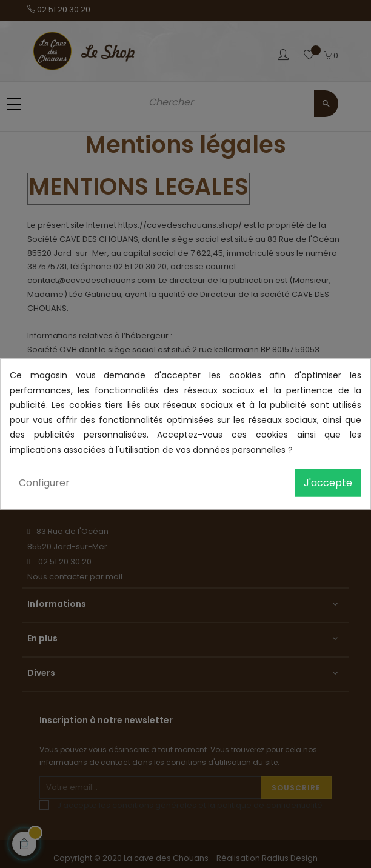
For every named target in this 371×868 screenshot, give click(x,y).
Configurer (44, 483)
